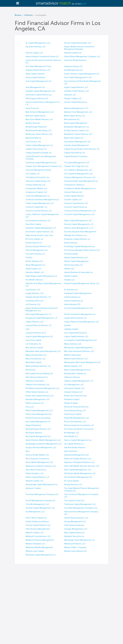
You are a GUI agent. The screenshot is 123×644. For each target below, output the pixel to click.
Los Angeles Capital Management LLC (81, 340)
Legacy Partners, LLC (35, 322)
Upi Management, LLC (35, 512)
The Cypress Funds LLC (74, 501)
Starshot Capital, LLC (35, 481)
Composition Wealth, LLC (36, 188)
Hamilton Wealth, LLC (35, 272)
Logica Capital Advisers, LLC (76, 336)
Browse (18, 15)
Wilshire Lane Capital (35, 551)
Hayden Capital (71, 276)
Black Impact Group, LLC (75, 116)
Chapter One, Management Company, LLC (44, 166)
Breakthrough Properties (36, 127)
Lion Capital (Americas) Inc (76, 333)
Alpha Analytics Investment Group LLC (42, 56)
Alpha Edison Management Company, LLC (82, 56)
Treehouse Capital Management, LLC (80, 504)
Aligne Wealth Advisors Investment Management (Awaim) (79, 48)
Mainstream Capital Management (78, 348)
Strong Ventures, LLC (73, 485)
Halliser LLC (69, 269)
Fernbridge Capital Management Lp (79, 246)
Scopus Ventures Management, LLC (41, 448)
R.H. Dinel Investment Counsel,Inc (79, 429)
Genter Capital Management (76, 261)
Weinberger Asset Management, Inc (80, 540)
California (28, 15)
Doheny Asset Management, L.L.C (79, 228)
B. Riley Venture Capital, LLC (77, 131)
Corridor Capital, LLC (73, 200)
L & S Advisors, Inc (34, 344)
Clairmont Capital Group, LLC (38, 181)
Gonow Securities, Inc (74, 265)
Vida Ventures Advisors (74, 525)
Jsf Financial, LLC (33, 304)
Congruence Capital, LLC (36, 192)
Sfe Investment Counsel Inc (37, 459)
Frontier (29, 258)
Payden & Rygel (71, 403)
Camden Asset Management (76, 145)
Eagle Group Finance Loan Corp (39, 235)
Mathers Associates (73, 355)
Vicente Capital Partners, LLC (38, 525)
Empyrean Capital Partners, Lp (77, 239)
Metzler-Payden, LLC (73, 366)
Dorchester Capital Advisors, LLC (40, 232)
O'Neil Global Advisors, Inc (37, 392)
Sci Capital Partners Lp (74, 444)
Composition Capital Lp (74, 185)
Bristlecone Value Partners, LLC (39, 134)
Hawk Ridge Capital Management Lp (41, 276)
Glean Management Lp (35, 265)
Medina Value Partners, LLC (76, 359)
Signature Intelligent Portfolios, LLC (79, 462)
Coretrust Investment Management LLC (42, 200)
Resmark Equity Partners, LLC (38, 429)
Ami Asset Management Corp (38, 66)
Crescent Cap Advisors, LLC (76, 203)
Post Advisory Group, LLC (75, 411)
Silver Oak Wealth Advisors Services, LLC (82, 466)
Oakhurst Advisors (72, 377)
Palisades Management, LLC (38, 399)
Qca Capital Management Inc (38, 422)
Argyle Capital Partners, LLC (76, 87)
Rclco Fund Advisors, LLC (75, 422)
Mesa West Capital (34, 362)
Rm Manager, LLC (72, 433)
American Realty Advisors (75, 60)
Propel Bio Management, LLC (77, 418)
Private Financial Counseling (38, 418)
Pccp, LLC (30, 407)
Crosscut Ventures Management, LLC (80, 211)
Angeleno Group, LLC (73, 66)
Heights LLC (69, 280)
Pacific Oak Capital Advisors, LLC (40, 396)
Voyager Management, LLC (76, 529)
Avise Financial (32, 108)
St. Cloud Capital (71, 481)
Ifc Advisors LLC (71, 290)
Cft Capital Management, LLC (77, 163)
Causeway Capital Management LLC (41, 163)
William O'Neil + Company (75, 547)
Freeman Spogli (71, 254)
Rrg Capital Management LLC (38, 436)
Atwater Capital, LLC (73, 98)
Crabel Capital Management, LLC (40, 203)
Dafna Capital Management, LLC (78, 221)
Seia (27, 451)
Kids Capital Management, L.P (38, 314)
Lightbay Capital (71, 329)
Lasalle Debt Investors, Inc (75, 318)
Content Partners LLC (73, 192)
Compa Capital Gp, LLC (36, 185)
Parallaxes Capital (72, 399)
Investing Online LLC (35, 301)
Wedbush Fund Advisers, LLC (38, 536)
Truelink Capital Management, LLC (40, 508)
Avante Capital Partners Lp (76, 102)
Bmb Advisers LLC (72, 119)
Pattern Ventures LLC (35, 403)
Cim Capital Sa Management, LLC (79, 174)
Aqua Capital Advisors (35, 74)
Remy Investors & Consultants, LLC (79, 425)
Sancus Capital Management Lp (78, 440)
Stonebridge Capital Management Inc (42, 485)
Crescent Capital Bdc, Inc (36, 207)
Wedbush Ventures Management (40, 540)
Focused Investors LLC (35, 254)
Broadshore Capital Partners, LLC (78, 134)
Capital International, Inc (75, 153)
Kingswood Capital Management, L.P (41, 318)
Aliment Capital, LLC (34, 53)
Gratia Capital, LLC (34, 269)
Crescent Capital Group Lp (76, 207)
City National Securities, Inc (37, 177)
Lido (27, 329)
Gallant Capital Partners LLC (76, 258)
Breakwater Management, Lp (77, 127)
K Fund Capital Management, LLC (79, 308)
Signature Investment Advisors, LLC (41, 466)
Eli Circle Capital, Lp (34, 239)
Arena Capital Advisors (35, 77)
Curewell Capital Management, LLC (79, 214)
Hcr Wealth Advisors (34, 280)
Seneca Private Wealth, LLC (37, 455)
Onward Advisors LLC (73, 392)
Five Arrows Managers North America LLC (82, 250)
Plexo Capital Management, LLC (39, 411)
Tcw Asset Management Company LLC (42, 494)
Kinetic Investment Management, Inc (80, 314)
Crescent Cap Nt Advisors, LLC (39, 211)
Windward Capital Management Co (41, 555)
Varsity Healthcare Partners (37, 522)
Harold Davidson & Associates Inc (79, 272)
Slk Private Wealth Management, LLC (80, 473)
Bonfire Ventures (33, 123)
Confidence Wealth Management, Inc (80, 188)
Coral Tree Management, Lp (38, 196)
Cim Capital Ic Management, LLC (78, 170)
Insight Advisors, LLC (35, 293)
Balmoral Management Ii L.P (76, 108)
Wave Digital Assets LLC (75, 533)
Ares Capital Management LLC (39, 81)
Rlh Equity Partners (34, 433)
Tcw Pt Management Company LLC (41, 501)
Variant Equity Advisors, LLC (76, 518)
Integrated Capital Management (78, 293)
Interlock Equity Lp (72, 297)
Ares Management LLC (35, 87)
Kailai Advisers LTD (72, 304)
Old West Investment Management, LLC (43, 388)
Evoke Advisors (71, 243)
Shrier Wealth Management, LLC (39, 462)
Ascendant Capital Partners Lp (39, 95)
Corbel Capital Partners (74, 196)
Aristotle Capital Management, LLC (41, 91)
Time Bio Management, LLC (37, 504)
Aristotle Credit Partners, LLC (77, 91)
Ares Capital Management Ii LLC (78, 77)
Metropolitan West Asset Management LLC (82, 362)
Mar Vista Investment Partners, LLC (79, 351)
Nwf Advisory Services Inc (37, 377)
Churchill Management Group (38, 170)
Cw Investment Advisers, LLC (38, 221)
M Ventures (31, 370)
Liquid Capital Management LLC (39, 336)
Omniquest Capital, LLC (74, 388)
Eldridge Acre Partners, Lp (75, 235)
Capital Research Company (76, 156)
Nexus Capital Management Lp (77, 370)
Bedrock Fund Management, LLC (78, 112)
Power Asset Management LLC (39, 414)
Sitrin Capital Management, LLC (78, 470)
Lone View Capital (34, 340)
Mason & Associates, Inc (36, 355)
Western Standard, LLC (35, 544)
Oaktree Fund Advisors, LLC (38, 385)
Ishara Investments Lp (74, 301)
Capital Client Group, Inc (36, 149)
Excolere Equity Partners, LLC (38, 246)
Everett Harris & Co (34, 243)
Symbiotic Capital (33, 488)
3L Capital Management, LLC (38, 43)
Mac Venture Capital (34, 348)
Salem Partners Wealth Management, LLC (43, 440)
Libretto (68, 325)
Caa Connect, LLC (33, 142)
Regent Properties (33, 425)
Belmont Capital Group (35, 116)
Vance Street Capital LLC (36, 518)
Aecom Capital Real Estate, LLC (78, 43)
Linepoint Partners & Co (36, 333)
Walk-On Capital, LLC (35, 533)
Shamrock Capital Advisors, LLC (78, 459)
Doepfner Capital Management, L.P (41, 228)
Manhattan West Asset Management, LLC (43, 351)
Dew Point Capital (33, 224)
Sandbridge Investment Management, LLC (44, 444)
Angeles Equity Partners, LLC (38, 70)
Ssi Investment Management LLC (78, 477)
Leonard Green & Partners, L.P (38, 325)
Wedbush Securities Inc (74, 536)
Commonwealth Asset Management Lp (81, 181)
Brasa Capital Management (76, 123)
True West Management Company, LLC (81, 508)
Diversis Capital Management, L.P (79, 224)
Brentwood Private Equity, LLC (39, 131)
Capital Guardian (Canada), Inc (39, 153)
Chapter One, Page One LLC (76, 166)
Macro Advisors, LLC (73, 344)
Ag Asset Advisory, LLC (36, 47)
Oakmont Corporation (35, 381)
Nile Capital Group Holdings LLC (39, 373)
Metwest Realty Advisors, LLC (38, 366)
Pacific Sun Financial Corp (75, 396)
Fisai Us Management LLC (37, 250)
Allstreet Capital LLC (73, 53)
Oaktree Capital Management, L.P (79, 381)
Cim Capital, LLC (33, 174)
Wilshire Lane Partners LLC (76, 551)
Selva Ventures (71, 451)
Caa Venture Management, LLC (78, 142)
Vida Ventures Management (38, 529)
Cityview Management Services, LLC (80, 177)
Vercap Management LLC (75, 522)
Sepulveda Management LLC (77, 455)
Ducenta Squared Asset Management (80, 232)
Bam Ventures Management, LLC (40, 112)
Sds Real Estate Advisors (75, 448)
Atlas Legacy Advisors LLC (37, 98)
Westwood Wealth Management (39, 547)
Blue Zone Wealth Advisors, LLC (39, 119)
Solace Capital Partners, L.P (37, 477)
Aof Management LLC (74, 70)
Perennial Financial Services (76, 407)
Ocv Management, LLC (74, 385)
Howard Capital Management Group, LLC (82, 283)
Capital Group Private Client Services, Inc (82, 149)
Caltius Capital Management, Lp (39, 145)
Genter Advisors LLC (34, 261)
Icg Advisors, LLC (33, 290)
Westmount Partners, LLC (75, 544)
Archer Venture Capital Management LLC (82, 74)
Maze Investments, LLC (36, 359)
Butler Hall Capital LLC (74, 138)
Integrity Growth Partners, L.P (38, 297)
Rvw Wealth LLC (71, 436)
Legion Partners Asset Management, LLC (82, 322)
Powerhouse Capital (73, 414)
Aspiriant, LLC (70, 95)
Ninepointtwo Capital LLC (75, 373)
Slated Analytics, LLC (35, 473)
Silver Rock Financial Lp (36, 470)
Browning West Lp (33, 138)
